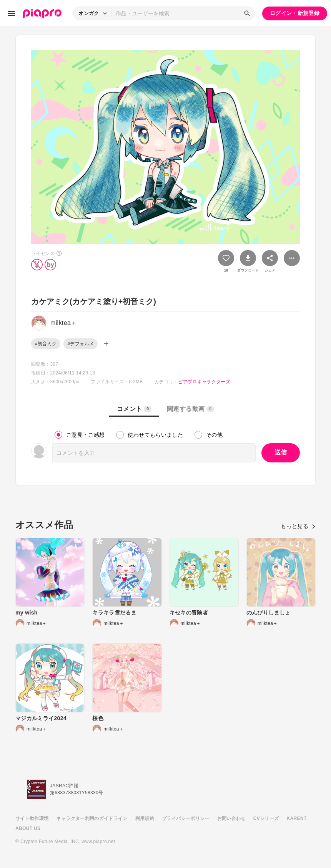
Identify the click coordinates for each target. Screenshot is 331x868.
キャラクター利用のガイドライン (92, 818)
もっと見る (298, 526)
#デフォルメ (81, 344)
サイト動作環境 (32, 818)
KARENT (297, 818)
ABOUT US (28, 828)
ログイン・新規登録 (295, 13)
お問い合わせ (231, 818)
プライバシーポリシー (186, 818)
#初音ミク (46, 344)
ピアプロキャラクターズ (204, 382)
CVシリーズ (266, 818)
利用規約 (145, 818)
